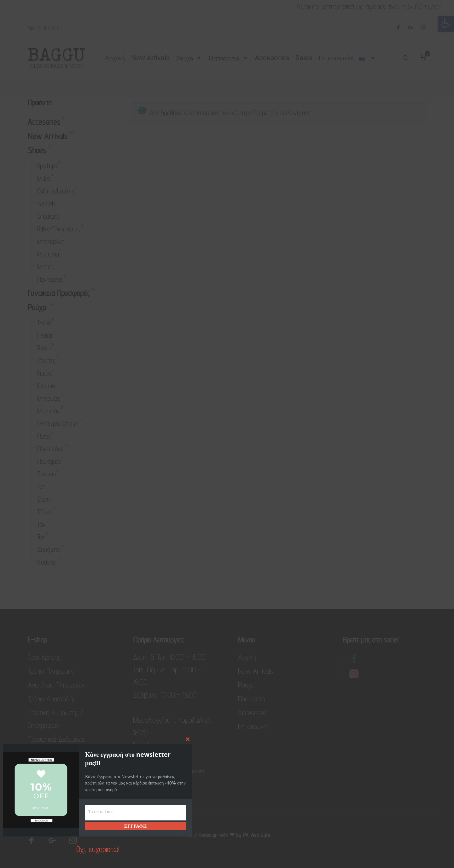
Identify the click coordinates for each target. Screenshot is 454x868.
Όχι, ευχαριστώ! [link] (98, 849)
